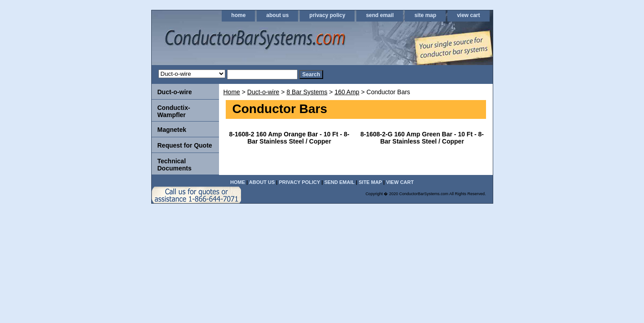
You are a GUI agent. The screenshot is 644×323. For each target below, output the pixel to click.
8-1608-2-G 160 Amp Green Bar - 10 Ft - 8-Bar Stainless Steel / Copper (422, 138)
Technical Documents (175, 165)
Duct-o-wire (263, 92)
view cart (468, 15)
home (238, 15)
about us (277, 15)
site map (425, 15)
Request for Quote (185, 145)
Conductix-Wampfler (174, 111)
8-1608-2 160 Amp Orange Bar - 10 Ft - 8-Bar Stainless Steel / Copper (289, 138)
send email (380, 15)
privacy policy (327, 15)
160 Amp (347, 92)
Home (232, 92)
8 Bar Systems (307, 92)
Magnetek (172, 130)
